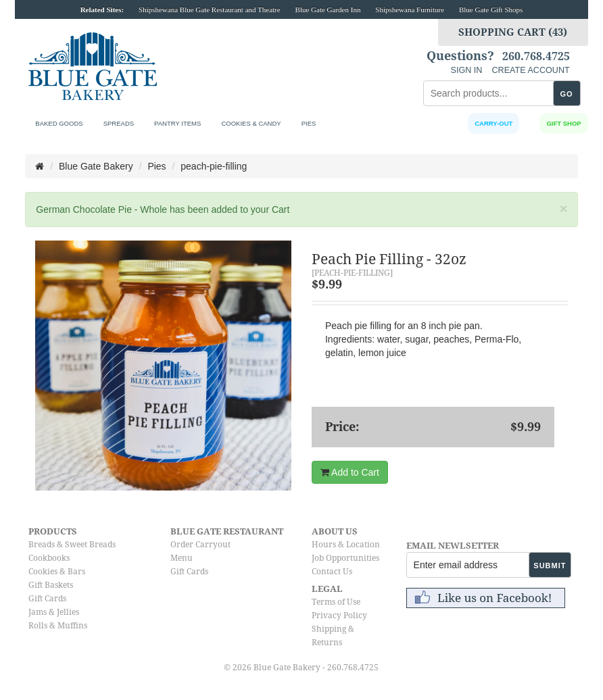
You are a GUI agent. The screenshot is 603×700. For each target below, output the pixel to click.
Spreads (119, 123)
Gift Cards (47, 599)
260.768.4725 (536, 57)
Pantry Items (177, 123)
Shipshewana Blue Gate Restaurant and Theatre (210, 9)
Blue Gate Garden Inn (328, 9)
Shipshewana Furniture (410, 9)
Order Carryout (200, 545)
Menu (182, 558)
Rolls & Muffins (58, 626)
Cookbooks (49, 558)
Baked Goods (59, 123)
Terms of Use (336, 602)
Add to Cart (350, 472)
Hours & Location (346, 545)
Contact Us (332, 572)
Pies (309, 123)
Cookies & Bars (57, 572)
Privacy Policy (339, 616)
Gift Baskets (51, 585)
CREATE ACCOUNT (530, 70)
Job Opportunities (345, 558)
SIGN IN (467, 70)
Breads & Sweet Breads (72, 545)
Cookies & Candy (251, 123)
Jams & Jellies (54, 612)
